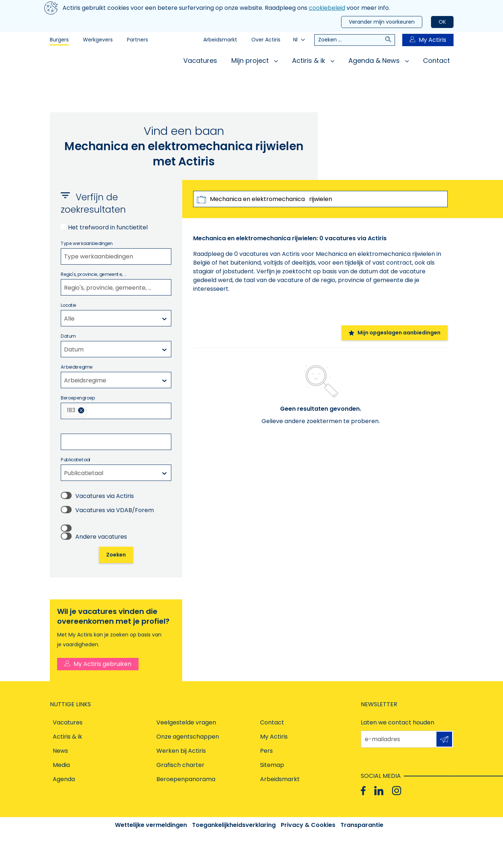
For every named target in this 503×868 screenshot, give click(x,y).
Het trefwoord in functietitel (108, 227)
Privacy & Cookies (308, 825)
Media (61, 765)
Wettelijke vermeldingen (151, 825)
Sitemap (272, 765)
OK (442, 22)
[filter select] (64, 256)
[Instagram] (397, 791)
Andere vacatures (101, 537)
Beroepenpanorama (186, 779)
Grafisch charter (180, 765)
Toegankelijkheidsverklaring (234, 825)
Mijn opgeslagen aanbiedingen (395, 333)
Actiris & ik (313, 61)
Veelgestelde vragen (186, 722)
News (60, 751)
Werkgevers (98, 40)
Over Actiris (266, 40)
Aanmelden (444, 739)
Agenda (64, 779)
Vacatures (200, 61)
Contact (436, 61)
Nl (299, 40)
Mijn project (255, 61)
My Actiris (428, 40)
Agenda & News (379, 61)
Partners (137, 40)
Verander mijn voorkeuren (382, 22)
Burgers (59, 40)
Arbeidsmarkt (220, 40)
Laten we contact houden (398, 722)
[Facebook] (363, 791)
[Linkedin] (379, 791)
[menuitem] (75, 411)
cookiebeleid (327, 8)
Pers (266, 751)
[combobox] (116, 256)
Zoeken (116, 555)
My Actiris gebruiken (98, 664)
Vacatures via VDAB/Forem (115, 510)
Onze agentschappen (188, 737)
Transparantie (362, 825)
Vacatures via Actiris (105, 496)
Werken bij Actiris (181, 751)
